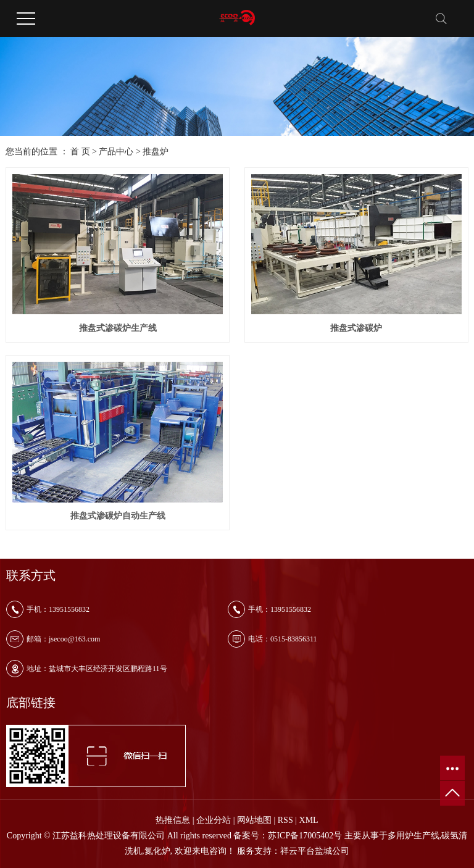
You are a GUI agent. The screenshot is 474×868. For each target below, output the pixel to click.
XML (309, 820)
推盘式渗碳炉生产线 (118, 328)
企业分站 (214, 820)
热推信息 (173, 820)
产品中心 (116, 152)
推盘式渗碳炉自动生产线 (118, 516)
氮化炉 (157, 851)
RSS (285, 820)
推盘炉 (156, 152)
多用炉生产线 (414, 836)
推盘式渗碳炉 (356, 328)
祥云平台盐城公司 (315, 851)
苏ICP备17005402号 (305, 836)
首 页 (80, 152)
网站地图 (254, 820)
